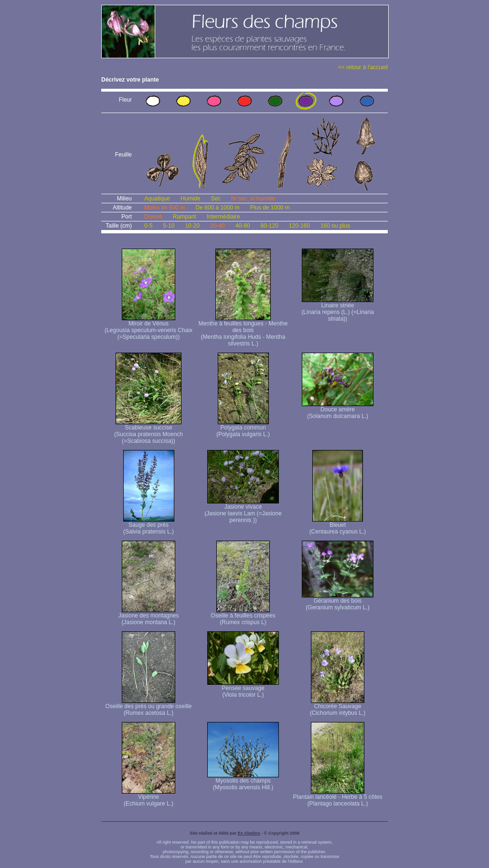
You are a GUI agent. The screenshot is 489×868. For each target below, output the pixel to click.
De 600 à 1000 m (217, 208)
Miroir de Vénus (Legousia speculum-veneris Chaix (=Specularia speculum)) (149, 328)
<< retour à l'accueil (363, 67)
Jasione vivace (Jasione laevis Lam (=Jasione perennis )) (243, 511)
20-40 (218, 226)
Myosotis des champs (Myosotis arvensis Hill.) (243, 781)
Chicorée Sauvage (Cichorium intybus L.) (338, 707)
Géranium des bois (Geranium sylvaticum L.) (338, 601)
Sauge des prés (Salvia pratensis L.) (149, 526)
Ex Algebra (249, 833)
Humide (190, 199)
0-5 (148, 226)
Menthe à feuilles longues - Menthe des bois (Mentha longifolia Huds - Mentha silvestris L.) (243, 331)
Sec (216, 199)
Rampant (185, 217)
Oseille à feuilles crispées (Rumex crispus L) (243, 616)
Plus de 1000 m (270, 208)
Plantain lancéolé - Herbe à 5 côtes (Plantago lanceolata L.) (338, 798)
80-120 (269, 226)
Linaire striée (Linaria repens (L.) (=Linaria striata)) (338, 309)
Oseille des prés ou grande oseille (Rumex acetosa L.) (149, 707)
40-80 (243, 226)
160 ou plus (335, 226)
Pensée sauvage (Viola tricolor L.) (243, 689)
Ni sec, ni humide (253, 199)
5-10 (169, 226)
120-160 (299, 226)
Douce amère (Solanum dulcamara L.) (338, 410)
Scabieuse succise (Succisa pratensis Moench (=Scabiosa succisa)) (149, 432)
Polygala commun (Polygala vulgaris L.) (243, 428)
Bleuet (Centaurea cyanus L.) (338, 526)
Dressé (153, 217)
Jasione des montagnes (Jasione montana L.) (149, 616)
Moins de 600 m (165, 208)
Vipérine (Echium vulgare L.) (149, 798)
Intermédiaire (223, 217)
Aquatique (157, 199)
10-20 (192, 226)
